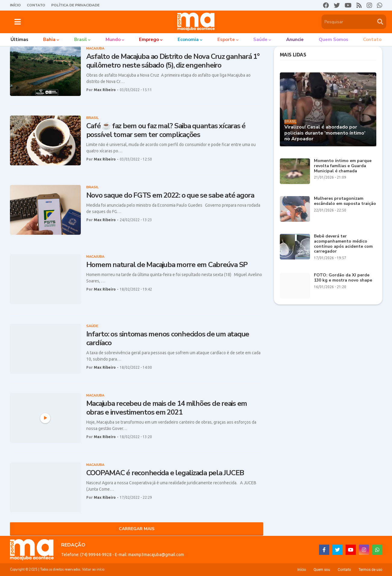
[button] (18, 22)
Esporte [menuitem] (226, 40)
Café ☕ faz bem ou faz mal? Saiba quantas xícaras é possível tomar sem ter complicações (166, 130)
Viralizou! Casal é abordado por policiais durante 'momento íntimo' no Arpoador (325, 133)
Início (15, 5)
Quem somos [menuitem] (334, 40)
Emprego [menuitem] (149, 40)
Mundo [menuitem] (113, 40)
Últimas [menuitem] (19, 40)
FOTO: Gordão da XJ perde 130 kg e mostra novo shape (343, 278)
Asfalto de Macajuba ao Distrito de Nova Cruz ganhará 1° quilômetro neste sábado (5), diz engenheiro (173, 61)
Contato (36, 5)
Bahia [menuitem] (49, 40)
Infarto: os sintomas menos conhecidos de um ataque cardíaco (168, 339)
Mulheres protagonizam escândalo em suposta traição (345, 201)
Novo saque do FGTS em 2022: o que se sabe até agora (170, 195)
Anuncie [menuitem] (295, 40)
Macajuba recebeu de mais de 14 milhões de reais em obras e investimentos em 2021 (167, 408)
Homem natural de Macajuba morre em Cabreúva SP (167, 265)
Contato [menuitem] (372, 40)
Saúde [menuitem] (260, 40)
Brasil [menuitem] (81, 40)
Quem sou (322, 570)
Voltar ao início (93, 570)
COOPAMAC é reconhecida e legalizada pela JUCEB (165, 473)
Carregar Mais (137, 529)
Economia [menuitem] (188, 40)
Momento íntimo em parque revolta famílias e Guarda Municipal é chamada (343, 166)
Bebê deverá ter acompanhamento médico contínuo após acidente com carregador (343, 244)
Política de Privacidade (75, 5)
